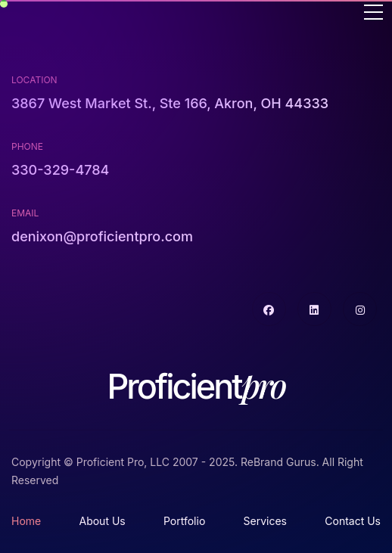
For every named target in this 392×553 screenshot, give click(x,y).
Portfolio (184, 521)
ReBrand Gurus (278, 462)
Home (26, 521)
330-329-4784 (60, 170)
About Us (102, 521)
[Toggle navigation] (373, 13)
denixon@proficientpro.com (102, 236)
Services (265, 521)
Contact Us (353, 521)
